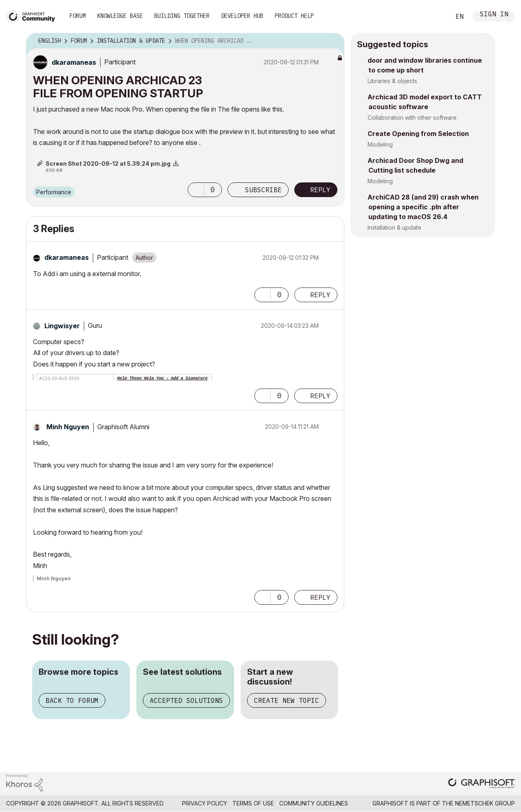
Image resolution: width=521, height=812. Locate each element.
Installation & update (394, 227)
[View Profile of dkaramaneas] (74, 62)
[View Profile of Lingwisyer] (62, 326)
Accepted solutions (186, 700)
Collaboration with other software (412, 117)
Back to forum (72, 700)
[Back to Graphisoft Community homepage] (33, 16)
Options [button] (333, 41)
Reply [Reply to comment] (320, 295)
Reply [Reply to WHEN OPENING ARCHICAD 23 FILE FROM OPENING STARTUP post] (320, 190)
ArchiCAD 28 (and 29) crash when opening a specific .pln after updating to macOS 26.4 (423, 207)
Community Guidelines (314, 803)
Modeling (380, 144)
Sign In (494, 15)
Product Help (294, 16)
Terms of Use (253, 803)
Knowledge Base (120, 16)
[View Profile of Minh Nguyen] (68, 427)
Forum (78, 16)
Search (435, 17)
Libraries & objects (392, 81)
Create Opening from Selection (418, 134)
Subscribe (263, 190)
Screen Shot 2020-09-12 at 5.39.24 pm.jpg (108, 163)
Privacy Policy (205, 803)
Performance (54, 192)
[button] (196, 190)
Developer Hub (242, 16)
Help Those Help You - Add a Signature (162, 379)
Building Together (182, 16)
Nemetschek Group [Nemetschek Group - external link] (485, 803)
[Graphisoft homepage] (482, 784)
